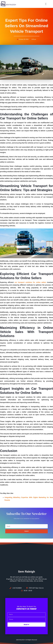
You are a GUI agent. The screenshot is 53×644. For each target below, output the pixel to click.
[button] (46, 4)
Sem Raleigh (26, 572)
